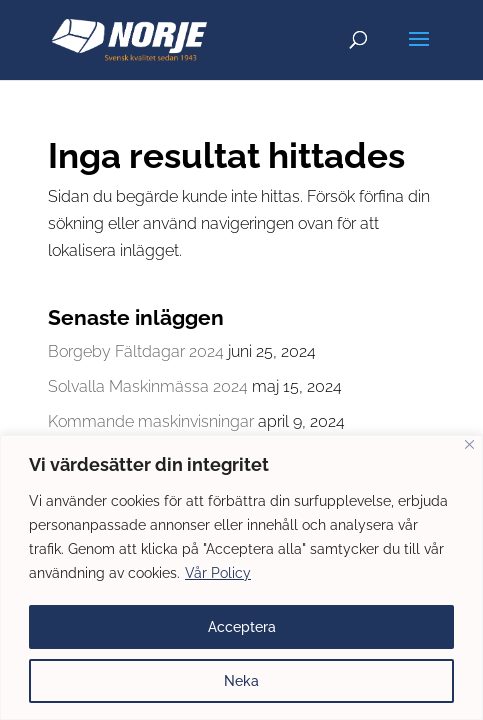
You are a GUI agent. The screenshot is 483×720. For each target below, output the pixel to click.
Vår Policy (218, 573)
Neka (241, 681)
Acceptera (242, 627)
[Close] (469, 444)
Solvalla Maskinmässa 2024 (148, 386)
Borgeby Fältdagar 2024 (136, 351)
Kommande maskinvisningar (151, 421)
